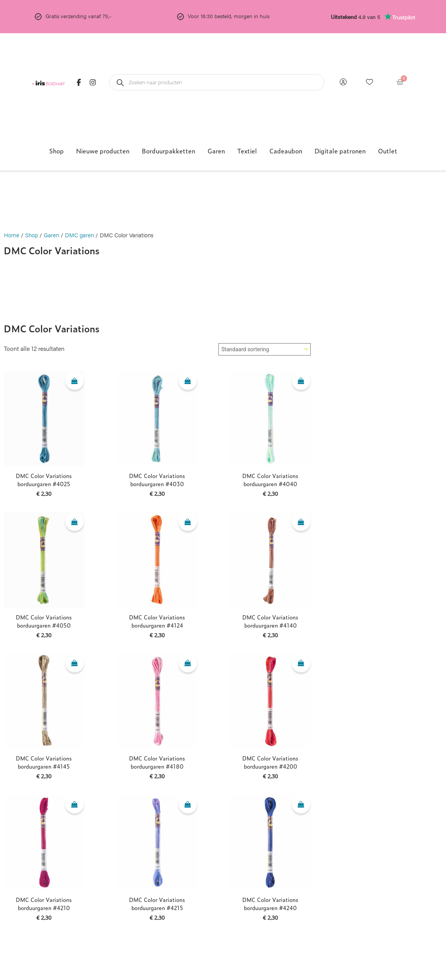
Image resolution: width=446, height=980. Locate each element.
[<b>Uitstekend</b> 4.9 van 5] (400, 17)
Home (12, 235)
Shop (31, 235)
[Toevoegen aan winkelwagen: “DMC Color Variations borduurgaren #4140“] (301, 523)
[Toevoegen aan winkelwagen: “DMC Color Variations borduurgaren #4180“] (188, 664)
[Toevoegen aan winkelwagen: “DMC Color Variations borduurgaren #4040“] (301, 382)
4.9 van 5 (356, 17)
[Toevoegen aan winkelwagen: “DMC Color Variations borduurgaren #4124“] (188, 523)
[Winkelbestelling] (265, 349)
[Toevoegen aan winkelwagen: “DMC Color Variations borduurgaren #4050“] (75, 523)
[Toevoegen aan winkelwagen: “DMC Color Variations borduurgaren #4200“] (301, 664)
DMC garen (79, 235)
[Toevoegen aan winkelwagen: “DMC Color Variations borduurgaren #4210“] (75, 805)
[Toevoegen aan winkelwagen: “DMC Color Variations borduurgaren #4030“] (188, 382)
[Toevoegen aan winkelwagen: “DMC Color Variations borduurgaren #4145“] (75, 664)
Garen (51, 235)
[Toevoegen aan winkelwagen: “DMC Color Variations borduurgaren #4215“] (188, 805)
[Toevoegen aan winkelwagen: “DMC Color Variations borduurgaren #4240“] (301, 805)
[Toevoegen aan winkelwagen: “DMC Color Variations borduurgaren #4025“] (75, 382)
